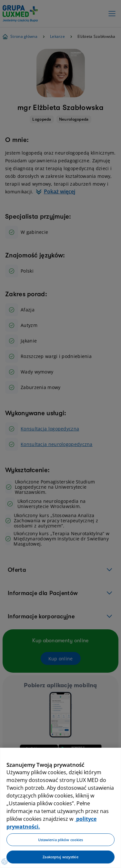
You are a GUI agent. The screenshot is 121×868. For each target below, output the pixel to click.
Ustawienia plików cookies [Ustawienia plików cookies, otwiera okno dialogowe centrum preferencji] (61, 840)
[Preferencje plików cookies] (5, 862)
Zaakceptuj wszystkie (60, 857)
